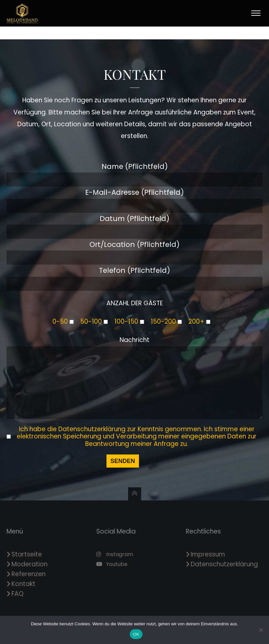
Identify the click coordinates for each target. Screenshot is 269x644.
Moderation (29, 564)
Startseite (27, 554)
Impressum (208, 554)
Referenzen (29, 574)
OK (136, 634)
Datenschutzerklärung (224, 564)
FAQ (18, 594)
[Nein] (261, 630)
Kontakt (23, 584)
